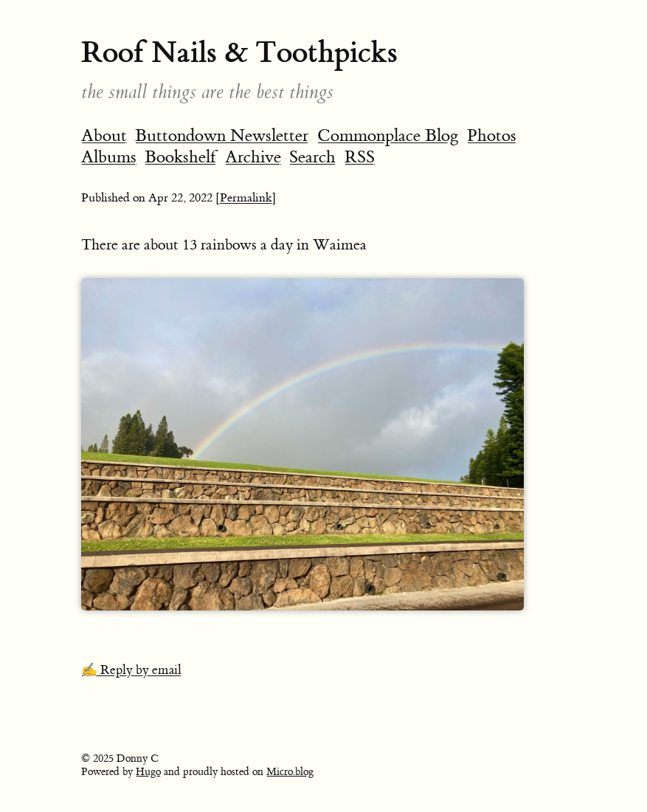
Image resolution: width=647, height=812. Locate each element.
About (104, 135)
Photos (492, 135)
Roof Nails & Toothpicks (239, 52)
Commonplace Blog (388, 135)
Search (312, 157)
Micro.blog (290, 772)
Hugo (148, 772)
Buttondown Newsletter (222, 135)
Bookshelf (180, 157)
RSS (360, 157)
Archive (253, 157)
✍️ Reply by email (131, 670)
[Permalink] (246, 198)
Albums (109, 157)
